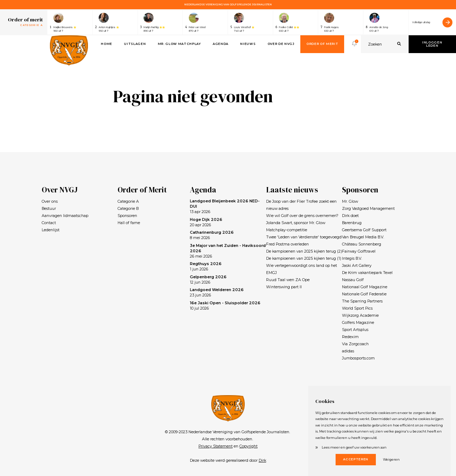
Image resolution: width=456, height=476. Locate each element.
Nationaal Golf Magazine (365, 287)
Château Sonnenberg (362, 244)
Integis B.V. (352, 258)
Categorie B (128, 209)
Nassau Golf (353, 280)
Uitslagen (135, 44)
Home (107, 44)
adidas (348, 351)
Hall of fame (129, 223)
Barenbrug (352, 223)
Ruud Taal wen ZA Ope (288, 280)
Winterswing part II (284, 287)
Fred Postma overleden (287, 244)
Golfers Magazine (358, 323)
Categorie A (128, 201)
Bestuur (49, 209)
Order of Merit (322, 44)
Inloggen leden (432, 44)
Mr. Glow (350, 201)
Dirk (262, 461)
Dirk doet (350, 216)
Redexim (350, 337)
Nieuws (248, 44)
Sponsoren (127, 216)
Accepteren (356, 459)
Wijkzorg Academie (360, 315)
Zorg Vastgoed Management (368, 209)
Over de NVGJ (281, 44)
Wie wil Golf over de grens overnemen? (302, 216)
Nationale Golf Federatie (364, 294)
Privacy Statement (216, 446)
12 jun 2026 (208, 280)
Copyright (248, 446)
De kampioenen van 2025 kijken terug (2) (304, 251)
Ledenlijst (51, 230)
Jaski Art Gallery (357, 266)
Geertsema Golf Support (364, 230)
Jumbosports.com (358, 358)
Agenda (221, 44)
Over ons (50, 201)
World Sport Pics (357, 308)
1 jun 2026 (206, 267)
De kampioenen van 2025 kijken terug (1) (304, 258)
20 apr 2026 (206, 222)
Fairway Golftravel (359, 251)
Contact (49, 223)
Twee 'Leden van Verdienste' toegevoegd (304, 237)
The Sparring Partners (362, 301)
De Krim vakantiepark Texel (367, 273)
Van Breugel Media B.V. (363, 237)
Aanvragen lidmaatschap (65, 216)
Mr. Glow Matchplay (179, 44)
